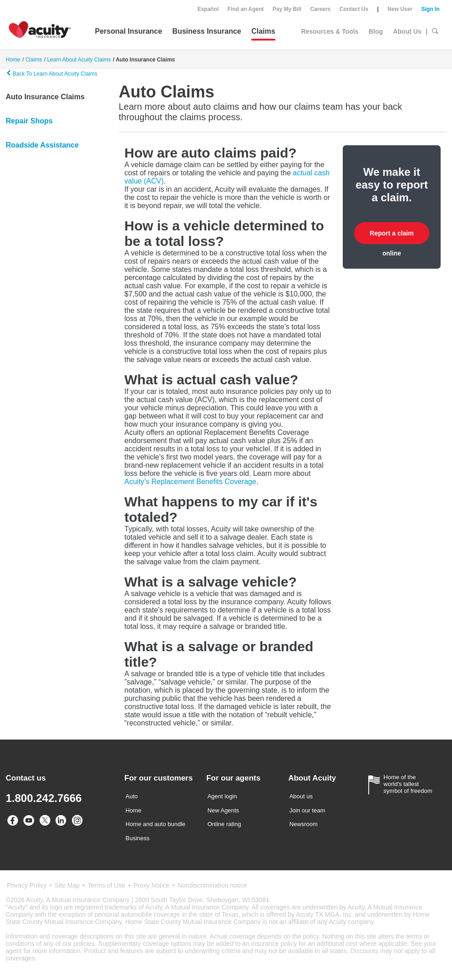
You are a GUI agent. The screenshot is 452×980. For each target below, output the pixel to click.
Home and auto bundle (156, 824)
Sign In (431, 9)
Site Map (67, 885)
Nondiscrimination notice (212, 885)
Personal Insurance (129, 31)
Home (134, 810)
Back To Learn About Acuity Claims (52, 73)
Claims (263, 31)
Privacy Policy (27, 885)
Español (208, 9)
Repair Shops (29, 121)
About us (301, 796)
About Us (407, 31)
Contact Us (354, 9)
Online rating (224, 824)
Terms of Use (107, 885)
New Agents (223, 810)
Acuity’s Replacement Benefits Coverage (190, 482)
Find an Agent (246, 9)
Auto (132, 796)
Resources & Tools (330, 31)
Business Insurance (207, 31)
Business (138, 838)
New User (400, 9)
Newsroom (304, 824)
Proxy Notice (151, 885)
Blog (376, 31)
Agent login (222, 796)
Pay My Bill (287, 9)
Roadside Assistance (42, 145)
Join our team (307, 810)
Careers (321, 9)
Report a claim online (391, 237)
